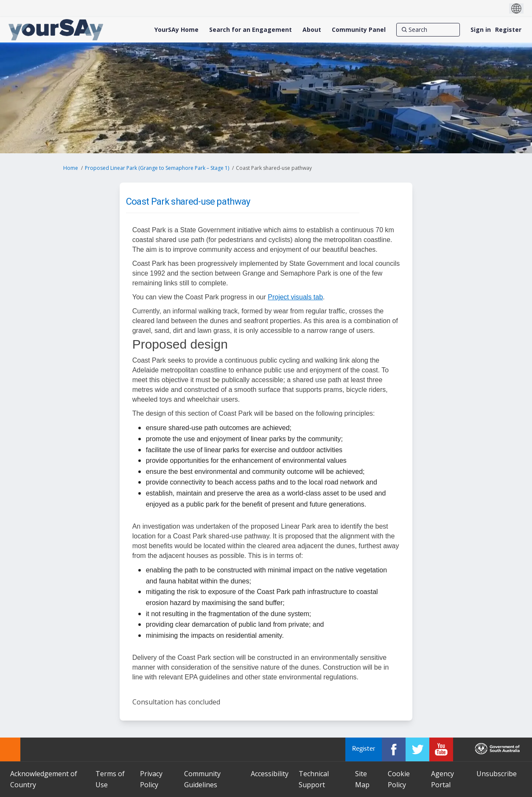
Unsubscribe (497, 774)
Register (508, 30)
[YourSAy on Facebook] (394, 749)
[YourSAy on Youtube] (441, 749)
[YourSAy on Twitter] (417, 749)
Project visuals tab (295, 297)
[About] (312, 30)
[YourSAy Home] (176, 30)
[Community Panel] (359, 30)
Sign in (481, 30)
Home (71, 168)
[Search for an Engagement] (251, 30)
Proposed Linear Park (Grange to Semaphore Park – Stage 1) (157, 168)
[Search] (428, 30)
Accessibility (270, 774)
